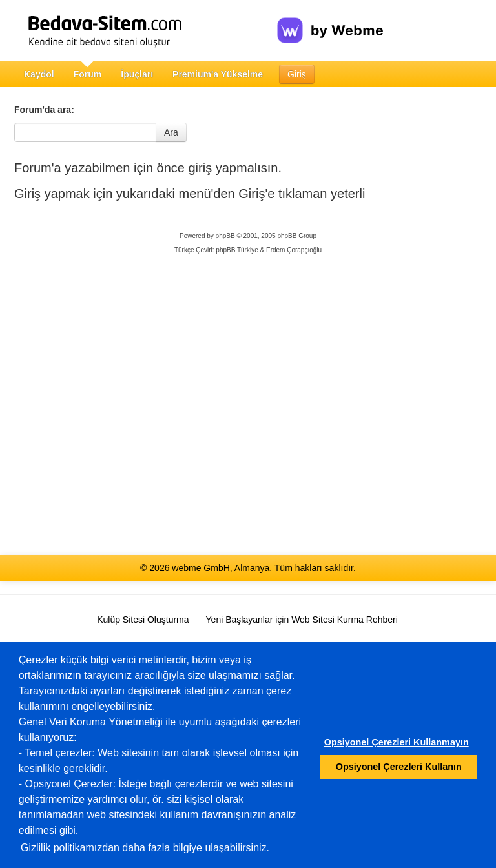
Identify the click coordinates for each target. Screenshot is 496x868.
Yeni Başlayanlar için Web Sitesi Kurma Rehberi (302, 620)
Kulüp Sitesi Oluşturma (143, 620)
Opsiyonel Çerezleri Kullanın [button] (399, 767)
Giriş (297, 74)
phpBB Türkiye (237, 250)
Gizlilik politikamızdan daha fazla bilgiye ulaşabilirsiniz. (145, 848)
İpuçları (137, 74)
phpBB (225, 236)
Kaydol (39, 74)
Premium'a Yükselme (218, 74)
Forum (88, 74)
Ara (171, 132)
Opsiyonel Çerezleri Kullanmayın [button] (397, 742)
